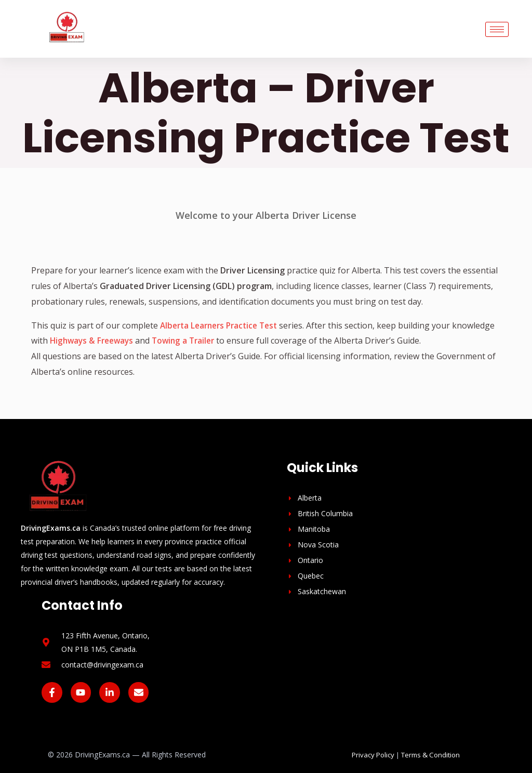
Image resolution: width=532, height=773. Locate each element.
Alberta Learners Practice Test (223, 325)
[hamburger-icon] (497, 29)
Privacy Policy (373, 755)
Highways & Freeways (138, 340)
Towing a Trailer (234, 340)
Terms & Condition (430, 755)
